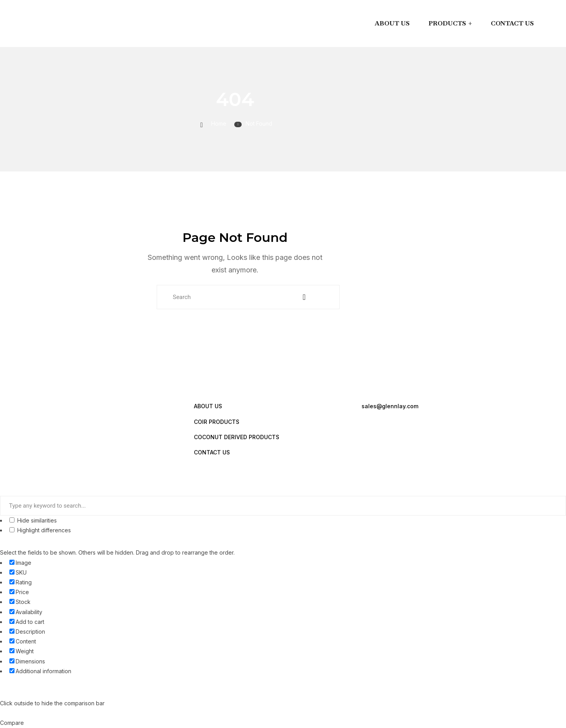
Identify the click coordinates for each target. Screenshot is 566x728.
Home (219, 123)
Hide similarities (33, 520)
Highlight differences (40, 530)
